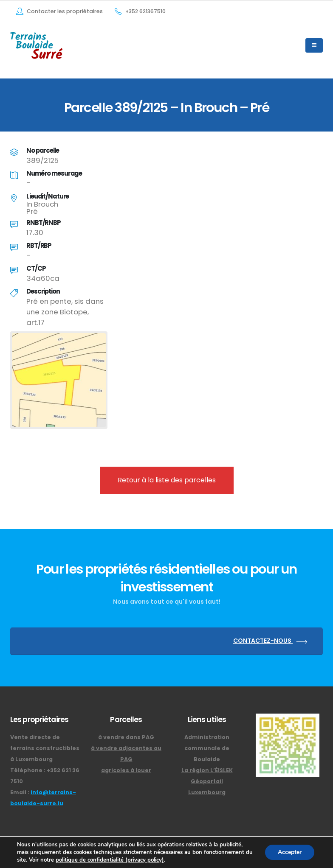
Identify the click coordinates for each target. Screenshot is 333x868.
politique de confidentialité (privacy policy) (110, 860)
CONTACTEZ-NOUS (272, 641)
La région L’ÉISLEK (207, 770)
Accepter (290, 852)
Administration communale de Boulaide (207, 748)
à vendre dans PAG (126, 737)
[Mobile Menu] (314, 45)
